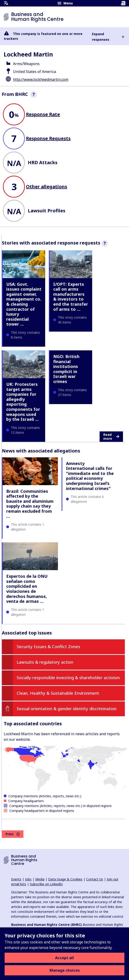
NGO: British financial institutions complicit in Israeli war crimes (66, 369)
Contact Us (95, 879)
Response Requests (48, 138)
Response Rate (43, 114)
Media (40, 879)
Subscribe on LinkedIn (46, 884)
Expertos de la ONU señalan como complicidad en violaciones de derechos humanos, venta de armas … (27, 589)
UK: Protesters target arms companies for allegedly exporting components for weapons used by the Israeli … (23, 402)
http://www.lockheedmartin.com (41, 79)
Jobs (28, 879)
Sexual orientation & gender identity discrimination (67, 709)
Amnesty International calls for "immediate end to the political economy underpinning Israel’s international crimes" (90, 476)
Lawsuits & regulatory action (45, 662)
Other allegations (47, 187)
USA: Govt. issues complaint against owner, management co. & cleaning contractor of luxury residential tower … (24, 304)
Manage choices (65, 970)
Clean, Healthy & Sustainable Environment (58, 693)
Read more (111, 437)
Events (16, 879)
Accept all (64, 958)
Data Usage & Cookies (65, 879)
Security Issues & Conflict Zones (48, 647)
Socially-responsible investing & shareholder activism (68, 678)
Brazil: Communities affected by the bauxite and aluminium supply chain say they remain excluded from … (30, 504)
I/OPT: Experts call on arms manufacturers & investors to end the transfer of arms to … (71, 297)
